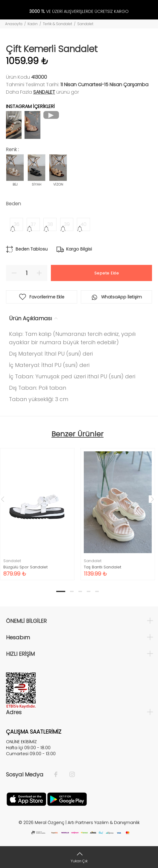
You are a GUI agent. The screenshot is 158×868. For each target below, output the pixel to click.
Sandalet (85, 24)
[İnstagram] (69, 775)
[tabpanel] (118, 510)
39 (67, 224)
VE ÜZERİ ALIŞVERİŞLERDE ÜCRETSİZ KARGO (79, 12)
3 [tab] (80, 591)
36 (17, 224)
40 (83, 224)
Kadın (33, 24)
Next (152, 499)
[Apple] (26, 799)
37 (33, 224)
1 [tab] (61, 591)
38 (50, 224)
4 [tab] (89, 591)
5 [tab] (97, 591)
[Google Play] (67, 799)
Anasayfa (14, 24)
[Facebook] (59, 775)
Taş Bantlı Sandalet (102, 567)
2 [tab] (72, 591)
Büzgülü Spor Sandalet (25, 567)
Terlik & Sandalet (57, 24)
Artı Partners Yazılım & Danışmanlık (104, 823)
